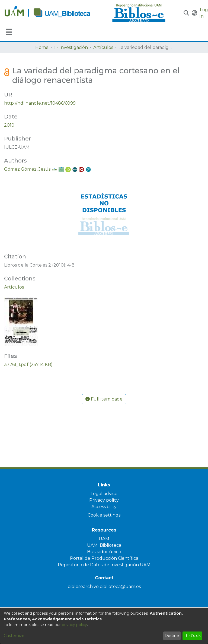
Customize (14, 636)
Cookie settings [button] (104, 515)
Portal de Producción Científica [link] (104, 558)
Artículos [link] (103, 47)
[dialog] (104, 626)
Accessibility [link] (104, 507)
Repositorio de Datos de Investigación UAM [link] (104, 565)
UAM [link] (104, 539)
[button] (186, 13)
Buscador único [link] (104, 552)
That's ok (192, 636)
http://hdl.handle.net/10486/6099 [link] (40, 103)
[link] (14, 287)
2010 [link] (9, 125)
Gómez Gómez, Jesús (27, 169)
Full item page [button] (104, 399)
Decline (172, 636)
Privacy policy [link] (104, 500)
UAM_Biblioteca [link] (104, 545)
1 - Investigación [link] (71, 47)
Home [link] (42, 47)
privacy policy (74, 625)
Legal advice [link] (104, 494)
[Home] (55, 13)
